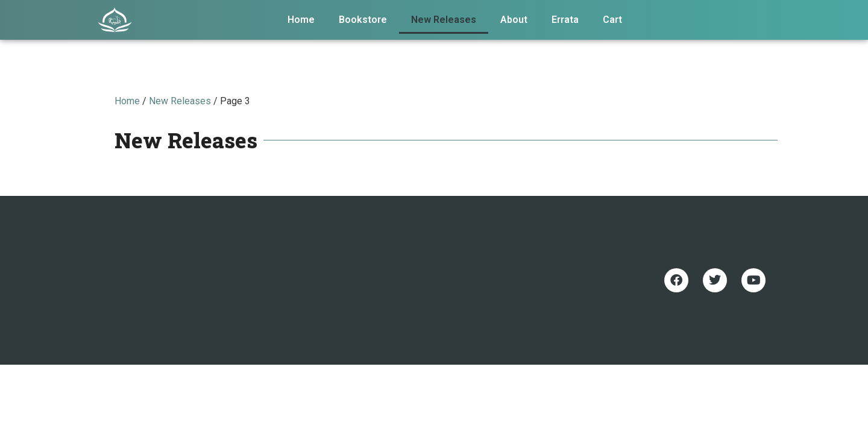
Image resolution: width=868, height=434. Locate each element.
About (514, 20)
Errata (565, 20)
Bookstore (363, 20)
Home (301, 20)
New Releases (444, 20)
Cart (612, 20)
